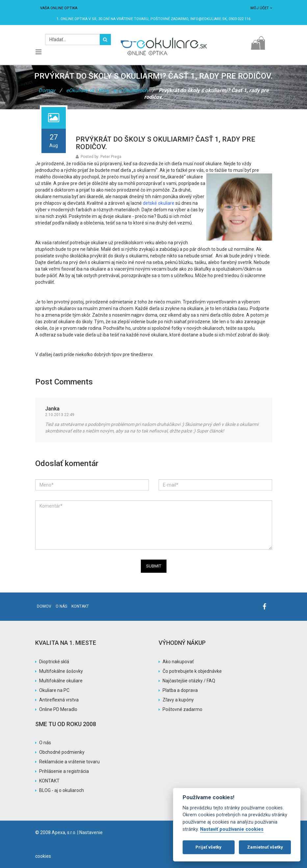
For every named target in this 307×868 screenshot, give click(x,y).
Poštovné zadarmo (182, 709)
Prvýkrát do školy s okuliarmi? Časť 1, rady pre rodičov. (166, 143)
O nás (61, 606)
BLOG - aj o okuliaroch (62, 790)
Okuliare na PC (54, 690)
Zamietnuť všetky (265, 847)
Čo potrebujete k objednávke (192, 671)
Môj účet (261, 8)
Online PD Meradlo (58, 709)
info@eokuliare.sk (208, 19)
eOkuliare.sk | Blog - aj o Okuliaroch (107, 90)
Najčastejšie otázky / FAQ (189, 681)
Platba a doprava (180, 690)
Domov (47, 90)
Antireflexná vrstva (59, 700)
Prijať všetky (208, 847)
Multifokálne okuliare (61, 681)
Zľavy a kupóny (178, 700)
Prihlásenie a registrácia (64, 771)
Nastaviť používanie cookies (232, 829)
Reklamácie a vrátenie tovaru (69, 762)
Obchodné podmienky (62, 752)
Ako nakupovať (178, 662)
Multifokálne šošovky (61, 671)
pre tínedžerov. (139, 355)
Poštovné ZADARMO (169, 19)
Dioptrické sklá (54, 662)
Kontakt (80, 606)
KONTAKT (49, 781)
